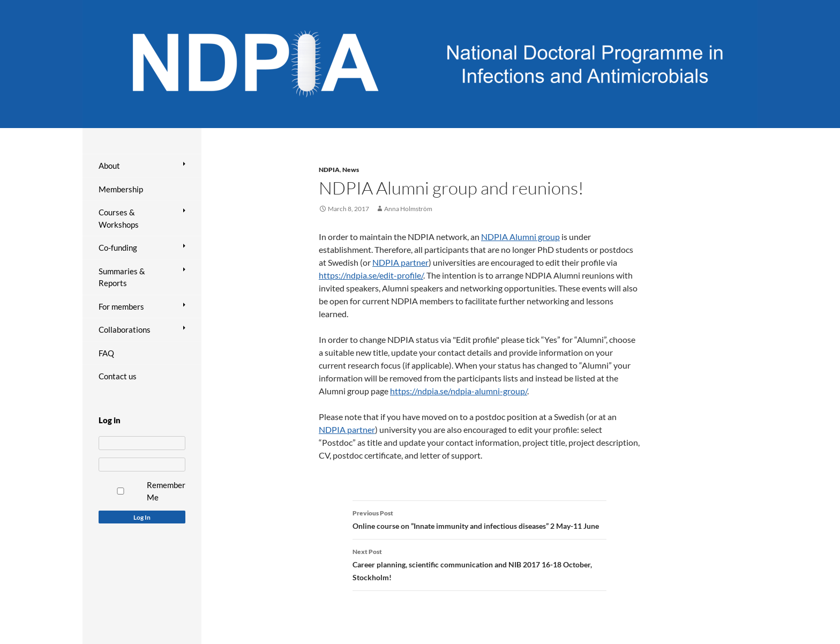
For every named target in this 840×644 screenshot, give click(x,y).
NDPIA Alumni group (520, 237)
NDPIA (329, 170)
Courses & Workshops (119, 218)
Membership (121, 189)
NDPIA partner (400, 262)
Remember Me (166, 491)
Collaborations (125, 330)
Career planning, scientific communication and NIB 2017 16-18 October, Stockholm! (479, 564)
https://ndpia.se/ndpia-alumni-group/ (459, 391)
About (109, 166)
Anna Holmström (408, 209)
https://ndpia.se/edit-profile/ (371, 275)
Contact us (118, 376)
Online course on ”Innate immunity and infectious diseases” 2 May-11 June (479, 519)
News (351, 170)
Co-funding (118, 248)
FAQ (106, 353)
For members (121, 306)
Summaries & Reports (122, 277)
